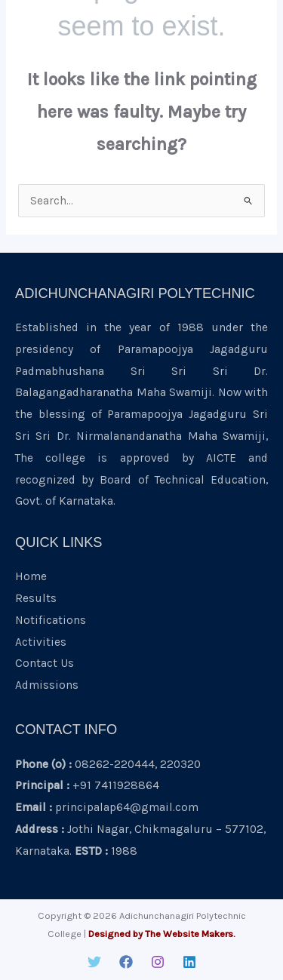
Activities (41, 642)
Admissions (47, 685)
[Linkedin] (189, 962)
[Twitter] (94, 962)
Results (36, 598)
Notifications (51, 620)
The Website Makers (189, 934)
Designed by (115, 934)
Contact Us (45, 663)
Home (31, 576)
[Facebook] (126, 962)
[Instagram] (158, 962)
